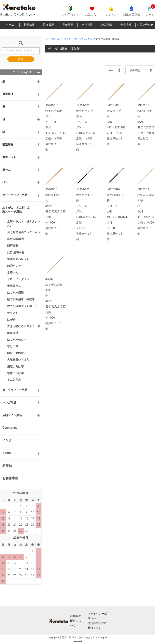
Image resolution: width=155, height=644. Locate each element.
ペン (5, 182)
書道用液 (8, 94)
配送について (76, 623)
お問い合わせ (145, 25)
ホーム (10, 25)
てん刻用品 (14, 380)
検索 (21, 59)
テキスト (13, 313)
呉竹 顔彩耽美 (16, 239)
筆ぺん (7, 170)
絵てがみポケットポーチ (22, 306)
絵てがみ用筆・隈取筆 (21, 299)
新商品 (7, 466)
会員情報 (126, 25)
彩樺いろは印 (15, 373)
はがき (11, 319)
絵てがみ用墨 (15, 293)
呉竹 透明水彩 (16, 252)
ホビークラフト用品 (15, 195)
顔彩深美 (13, 246)
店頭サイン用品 (12, 415)
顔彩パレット (15, 266)
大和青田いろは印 (18, 360)
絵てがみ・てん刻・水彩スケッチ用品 (16, 210)
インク (7, 440)
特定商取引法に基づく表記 (97, 625)
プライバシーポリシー (97, 616)
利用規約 (76, 616)
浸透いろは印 (15, 366)
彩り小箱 (13, 346)
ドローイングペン (18, 279)
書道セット (9, 157)
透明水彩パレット (18, 259)
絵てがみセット (17, 340)
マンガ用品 (9, 402)
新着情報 (29, 25)
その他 (7, 453)
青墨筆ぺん (14, 286)
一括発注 (87, 25)
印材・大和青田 (17, 353)
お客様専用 (10, 478)
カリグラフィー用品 (15, 390)
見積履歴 (68, 25)
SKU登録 (106, 25)
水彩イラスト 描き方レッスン (24, 224)
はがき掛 (13, 333)
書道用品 (8, 144)
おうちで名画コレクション (24, 232)
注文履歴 (49, 25)
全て (48, 39)
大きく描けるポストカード (24, 326)
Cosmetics (10, 428)
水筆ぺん (13, 272)
